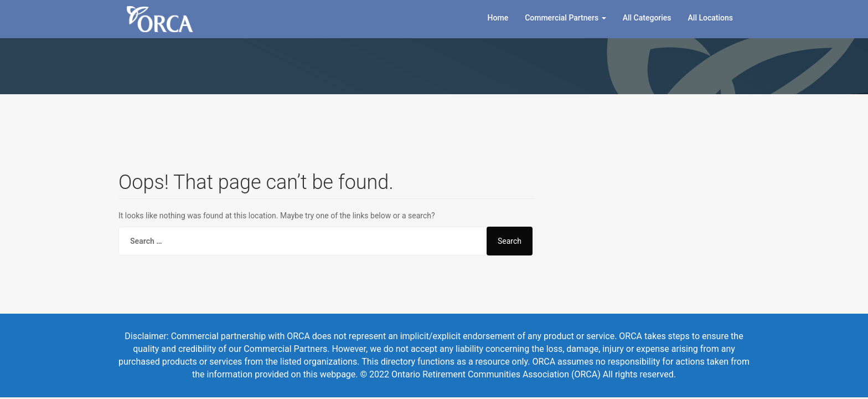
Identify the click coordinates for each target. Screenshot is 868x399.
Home (498, 18)
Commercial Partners (565, 18)
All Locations (711, 18)
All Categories (647, 18)
